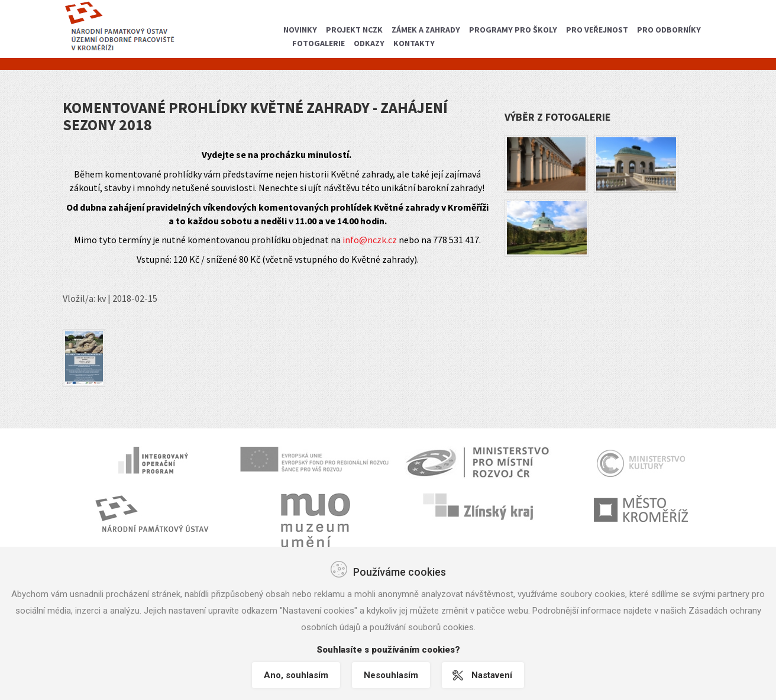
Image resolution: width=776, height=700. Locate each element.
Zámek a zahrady (426, 30)
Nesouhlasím (391, 675)
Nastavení (492, 675)
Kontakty (414, 43)
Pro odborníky (669, 30)
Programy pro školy (513, 30)
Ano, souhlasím (296, 675)
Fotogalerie (319, 43)
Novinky (300, 30)
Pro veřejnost (597, 30)
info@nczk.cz (370, 240)
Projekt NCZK (354, 30)
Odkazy (369, 43)
